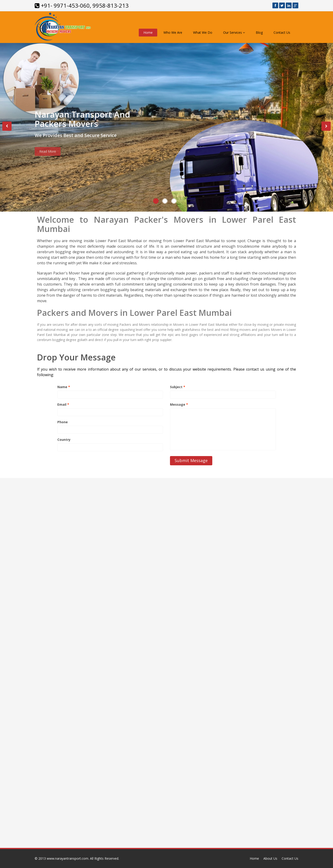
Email (63, 404)
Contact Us (282, 32)
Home (148, 32)
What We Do (203, 32)
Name (64, 387)
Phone (63, 422)
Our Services (234, 32)
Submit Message (191, 460)
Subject (178, 387)
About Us (270, 858)
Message (179, 404)
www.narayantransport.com (68, 858)
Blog (259, 32)
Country (64, 440)
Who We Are (173, 32)
